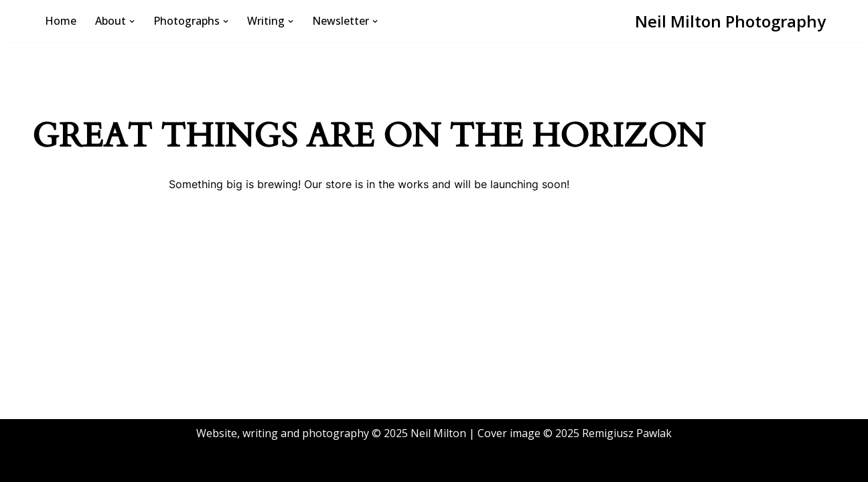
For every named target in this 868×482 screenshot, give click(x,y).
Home (61, 21)
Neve (55, 465)
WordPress (169, 465)
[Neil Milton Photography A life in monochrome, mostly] (730, 21)
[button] (132, 21)
